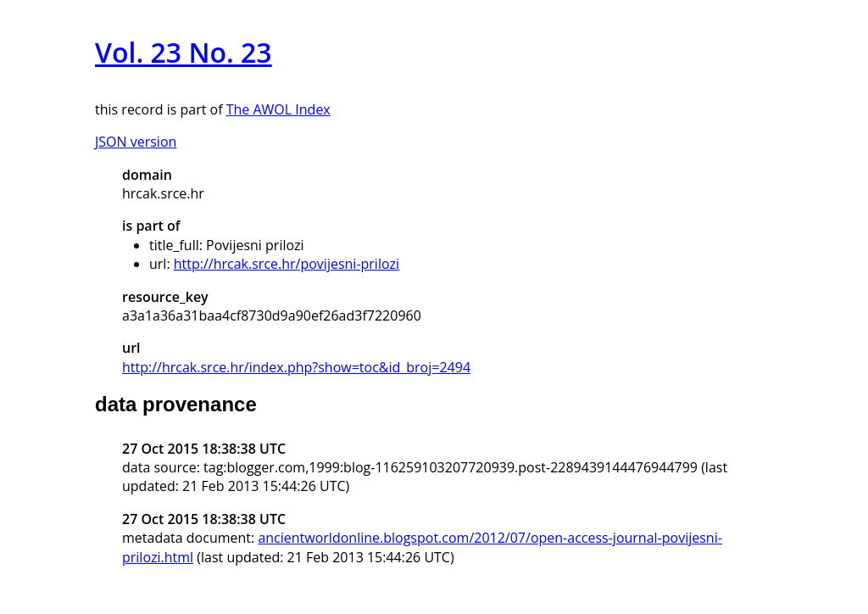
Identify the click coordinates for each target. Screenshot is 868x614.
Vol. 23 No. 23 (184, 52)
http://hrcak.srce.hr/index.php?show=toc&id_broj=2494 (296, 367)
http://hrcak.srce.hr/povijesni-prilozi (287, 264)
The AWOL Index (278, 109)
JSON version (136, 142)
